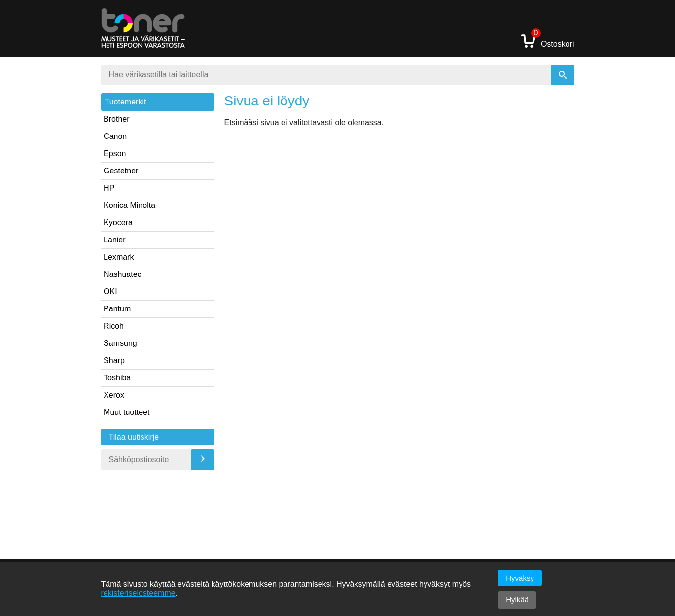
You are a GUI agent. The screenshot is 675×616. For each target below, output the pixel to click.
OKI (110, 291)
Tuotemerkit (126, 102)
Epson (115, 154)
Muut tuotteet (126, 412)
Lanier (114, 240)
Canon (115, 136)
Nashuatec (123, 274)
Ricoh (114, 326)
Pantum (117, 309)
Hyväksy (520, 578)
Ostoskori (548, 41)
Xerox (114, 395)
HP (109, 188)
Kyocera (118, 222)
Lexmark (119, 257)
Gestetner (121, 171)
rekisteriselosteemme (138, 593)
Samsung (120, 343)
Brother (116, 119)
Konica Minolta (129, 205)
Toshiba (117, 378)
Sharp (114, 360)
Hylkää (517, 599)
